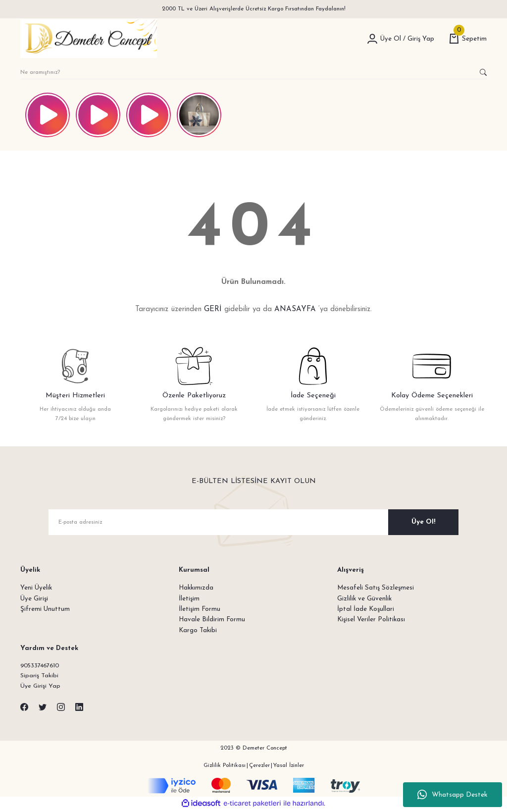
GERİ (213, 309)
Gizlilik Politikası (225, 766)
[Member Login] (372, 39)
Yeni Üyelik (36, 588)
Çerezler (259, 766)
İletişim (189, 599)
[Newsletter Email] (253, 522)
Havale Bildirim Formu (212, 620)
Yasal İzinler (289, 766)
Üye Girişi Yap (41, 687)
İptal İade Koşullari (366, 609)
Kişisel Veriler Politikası (371, 620)
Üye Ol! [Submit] (423, 522)
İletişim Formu (200, 609)
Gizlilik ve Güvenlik (364, 599)
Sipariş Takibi (40, 677)
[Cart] (468, 39)
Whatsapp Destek (453, 795)
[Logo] (89, 39)
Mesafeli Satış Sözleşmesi (376, 588)
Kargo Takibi (198, 630)
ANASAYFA (295, 309)
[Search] (253, 72)
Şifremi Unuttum (45, 609)
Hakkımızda (196, 588)
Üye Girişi (34, 599)
